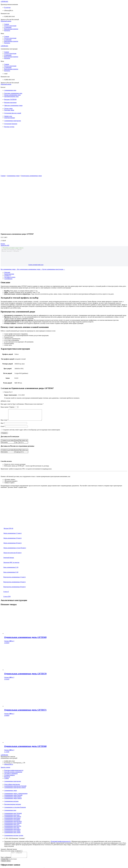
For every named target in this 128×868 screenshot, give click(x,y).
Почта (3, 823)
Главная (7, 24)
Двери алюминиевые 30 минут (11, 488)
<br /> (15, 457)
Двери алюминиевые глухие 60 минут (13, 498)
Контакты (7, 30)
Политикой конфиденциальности (61, 792)
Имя (3, 373)
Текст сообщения (6, 809)
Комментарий (5, 833)
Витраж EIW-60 (8, 479)
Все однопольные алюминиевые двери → (30, 217)
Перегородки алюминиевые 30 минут (13, 532)
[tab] (66, 221)
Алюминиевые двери (13, 176)
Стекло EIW (6, 547)
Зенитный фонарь (7, 508)
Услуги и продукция (10, 26)
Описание (7, 220)
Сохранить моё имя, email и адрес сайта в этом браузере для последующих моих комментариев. (32, 380)
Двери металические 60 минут (11, 503)
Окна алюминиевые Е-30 (9, 518)
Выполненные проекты (11, 29)
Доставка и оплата (10, 225)
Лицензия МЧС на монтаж (10, 513)
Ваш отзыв (4, 370)
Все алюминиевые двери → (9, 217)
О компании (8, 27)
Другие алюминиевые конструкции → (54, 217)
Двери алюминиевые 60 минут (11, 493)
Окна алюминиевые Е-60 (9, 522)
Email (3, 377)
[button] (6, 21)
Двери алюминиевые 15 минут (11, 484)
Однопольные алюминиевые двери (31, 176)
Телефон (3, 825)
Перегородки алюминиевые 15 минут (13, 527)
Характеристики (9, 222)
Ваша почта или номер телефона (10, 801)
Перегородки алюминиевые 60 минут (13, 537)
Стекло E (5, 542)
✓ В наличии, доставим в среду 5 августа (12, 196)
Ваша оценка (5, 355)
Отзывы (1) (8, 224)
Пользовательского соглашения (70, 839)
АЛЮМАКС (4, 1)
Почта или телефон (6, 850)
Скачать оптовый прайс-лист (36, 213)
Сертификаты (8, 227)
